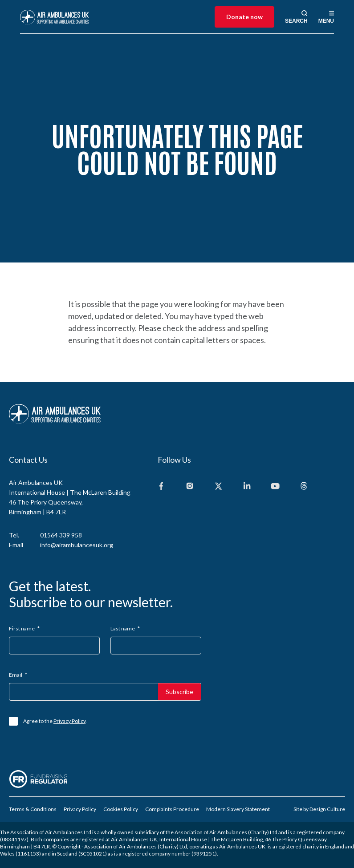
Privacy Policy (69, 721)
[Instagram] (190, 486)
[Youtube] (275, 486)
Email (18, 675)
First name (24, 628)
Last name (125, 628)
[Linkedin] (247, 486)
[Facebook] (161, 486)
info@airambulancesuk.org (77, 545)
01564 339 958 (61, 535)
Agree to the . (55, 721)
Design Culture (327, 809)
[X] (218, 486)
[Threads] (304, 486)
